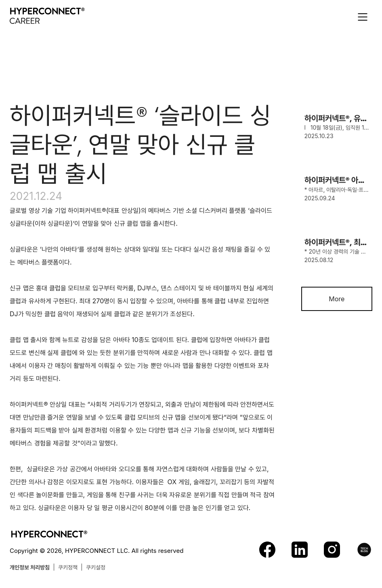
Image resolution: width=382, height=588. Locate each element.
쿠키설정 (96, 567)
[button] (363, 17)
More (337, 299)
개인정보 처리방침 (30, 567)
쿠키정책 (68, 567)
